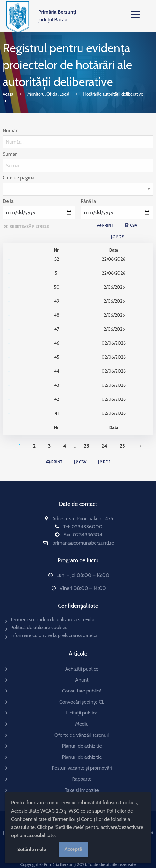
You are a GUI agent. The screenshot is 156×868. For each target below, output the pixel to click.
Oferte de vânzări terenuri (82, 735)
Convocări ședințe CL (82, 702)
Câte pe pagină (18, 178)
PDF (120, 237)
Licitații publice (82, 713)
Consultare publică (82, 691)
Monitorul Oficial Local (48, 94)
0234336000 (87, 527)
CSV (134, 225)
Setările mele (32, 849)
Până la (88, 201)
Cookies (128, 803)
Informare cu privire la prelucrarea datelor (54, 635)
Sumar (10, 154)
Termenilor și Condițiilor (78, 819)
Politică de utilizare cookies (39, 627)
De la (8, 201)
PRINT (108, 225)
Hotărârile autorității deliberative (113, 94)
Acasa (8, 94)
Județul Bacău (57, 16)
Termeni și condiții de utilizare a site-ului (53, 619)
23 (86, 446)
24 (104, 446)
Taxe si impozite (82, 790)
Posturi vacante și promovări (82, 768)
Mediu (82, 724)
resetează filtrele (29, 226)
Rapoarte (82, 779)
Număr (10, 130)
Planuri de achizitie (82, 746)
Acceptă (73, 849)
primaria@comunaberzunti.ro (83, 543)
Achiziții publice (82, 669)
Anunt (82, 680)
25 (122, 446)
